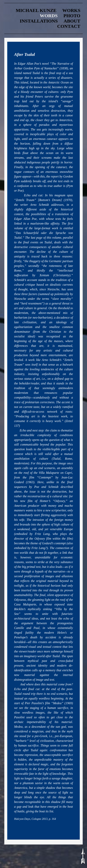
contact (69, 26)
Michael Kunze (36, 10)
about (72, 21)
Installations (39, 21)
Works (71, 10)
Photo (72, 16)
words (49, 16)
